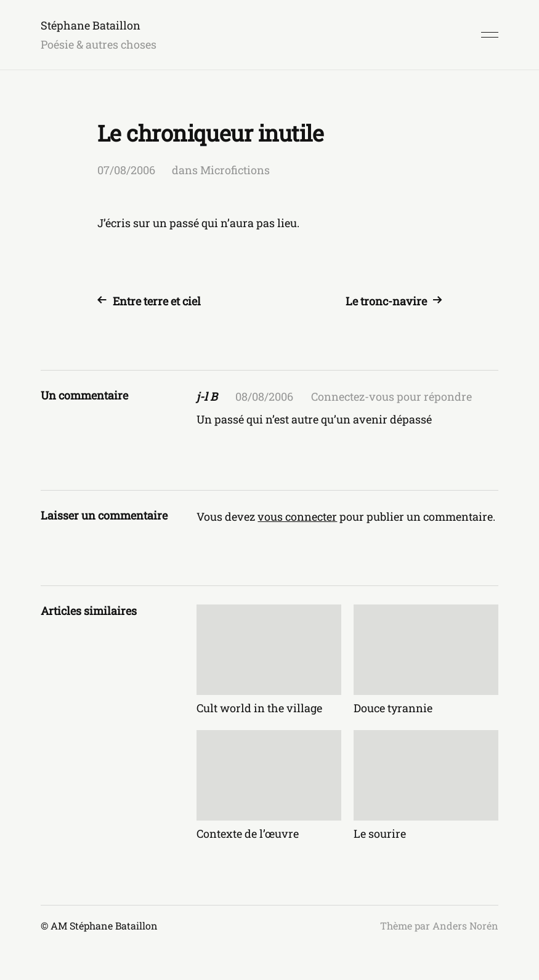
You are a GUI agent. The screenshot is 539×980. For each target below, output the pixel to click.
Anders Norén (465, 926)
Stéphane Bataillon (91, 25)
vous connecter (297, 516)
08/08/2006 (264, 396)
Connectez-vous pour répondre (391, 396)
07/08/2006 (126, 170)
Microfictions (235, 170)
